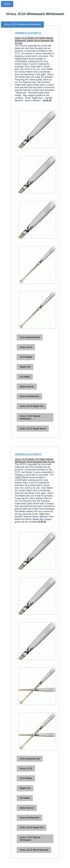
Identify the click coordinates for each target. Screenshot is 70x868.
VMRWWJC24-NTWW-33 (28, 454)
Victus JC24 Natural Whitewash (30, 417)
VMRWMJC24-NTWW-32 (28, 33)
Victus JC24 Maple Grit (32, 406)
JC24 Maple (26, 357)
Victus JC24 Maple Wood (33, 429)
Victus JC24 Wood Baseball (34, 850)
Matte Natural (27, 387)
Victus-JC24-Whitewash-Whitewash (22, 24)
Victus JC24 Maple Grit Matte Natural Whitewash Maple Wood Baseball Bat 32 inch (34, 40)
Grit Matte (25, 377)
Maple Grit (25, 367)
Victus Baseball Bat (30, 337)
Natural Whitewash (29, 396)
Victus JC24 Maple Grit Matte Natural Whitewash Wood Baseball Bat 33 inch (35, 460)
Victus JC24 (26, 347)
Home (7, 4)
